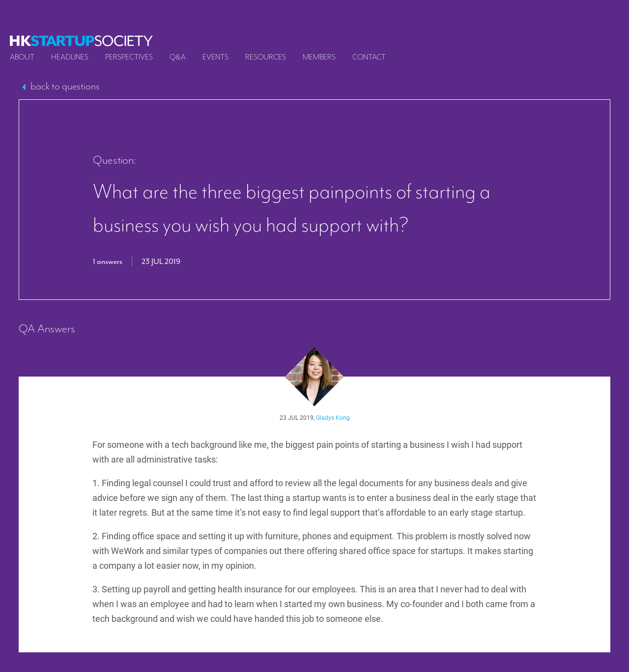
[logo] (81, 41)
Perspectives (129, 57)
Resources (266, 57)
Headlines (70, 57)
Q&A (178, 57)
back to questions (65, 86)
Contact (369, 57)
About (22, 57)
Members (319, 57)
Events (215, 57)
